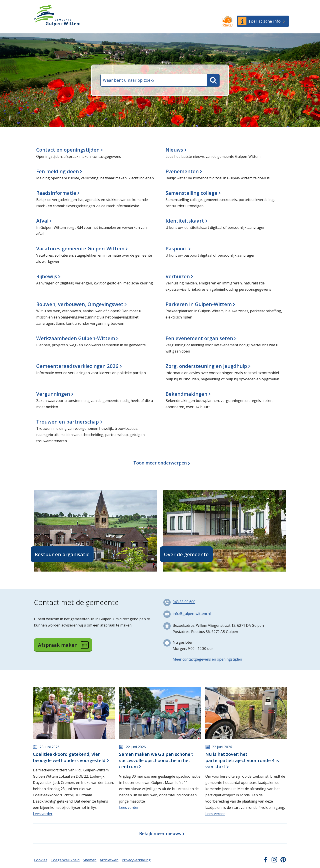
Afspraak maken (63, 645)
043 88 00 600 (184, 602)
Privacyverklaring (136, 860)
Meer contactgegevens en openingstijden (207, 659)
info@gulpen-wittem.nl (192, 614)
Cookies (41, 860)
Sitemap (90, 860)
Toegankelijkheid (65, 860)
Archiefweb (109, 860)
